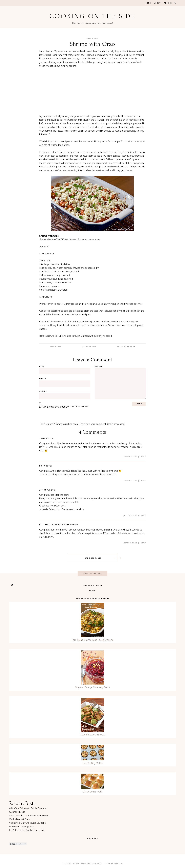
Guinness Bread (17, 812)
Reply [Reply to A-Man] (143, 516)
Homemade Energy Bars (22, 826)
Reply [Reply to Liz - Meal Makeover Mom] (143, 543)
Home (148, 3)
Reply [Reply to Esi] (143, 481)
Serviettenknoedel (71, 509)
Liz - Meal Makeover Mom (54, 525)
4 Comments (89, 347)
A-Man (43, 490)
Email (43, 379)
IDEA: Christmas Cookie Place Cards (27, 830)
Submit (93, 591)
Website (43, 391)
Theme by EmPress (113, 864)
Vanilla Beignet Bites (19, 819)
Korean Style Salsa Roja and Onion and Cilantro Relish (86, 474)
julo (42, 438)
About (157, 3)
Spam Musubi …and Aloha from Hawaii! (29, 816)
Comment (99, 366)
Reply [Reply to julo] (143, 457)
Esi (41, 466)
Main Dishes (93, 38)
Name (42, 366)
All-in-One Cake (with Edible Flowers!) (28, 808)
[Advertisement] (93, 91)
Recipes (168, 3)
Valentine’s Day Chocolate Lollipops (27, 823)
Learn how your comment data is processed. (102, 424)
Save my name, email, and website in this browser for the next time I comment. (64, 407)
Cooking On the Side (93, 16)
